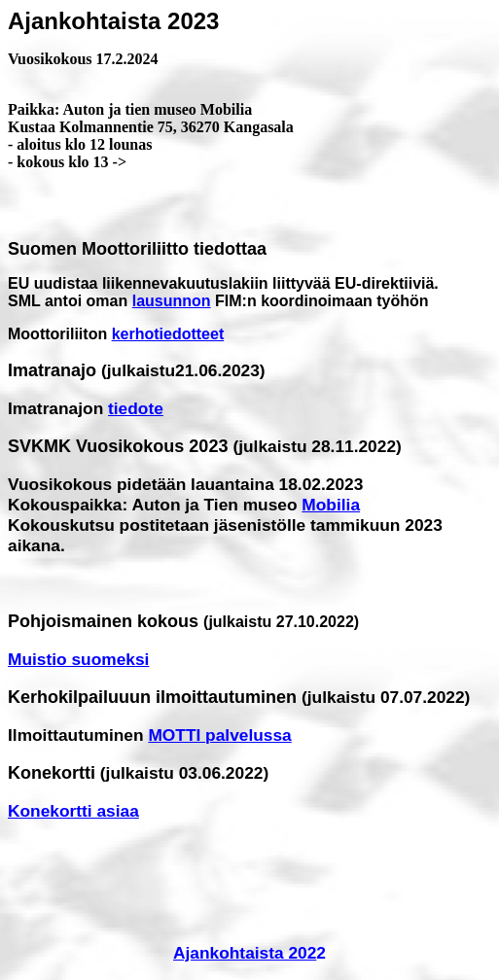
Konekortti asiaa (73, 811)
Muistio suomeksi (78, 659)
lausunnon (172, 301)
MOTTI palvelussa (219, 735)
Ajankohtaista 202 (245, 953)
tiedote (136, 408)
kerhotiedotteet (168, 334)
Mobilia (331, 505)
